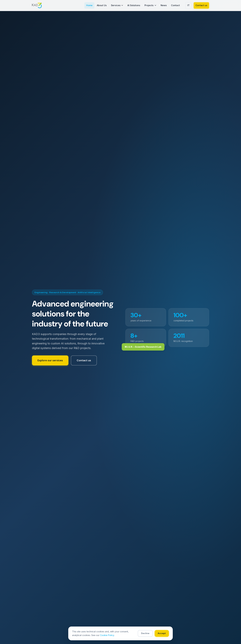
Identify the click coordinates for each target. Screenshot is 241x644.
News (164, 5)
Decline (145, 633)
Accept (162, 633)
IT (188, 5)
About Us (102, 5)
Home (89, 5)
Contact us (201, 5)
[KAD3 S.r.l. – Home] (37, 6)
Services (117, 5)
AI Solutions (134, 5)
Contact (175, 5)
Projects (150, 5)
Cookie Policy (107, 635)
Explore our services (50, 360)
